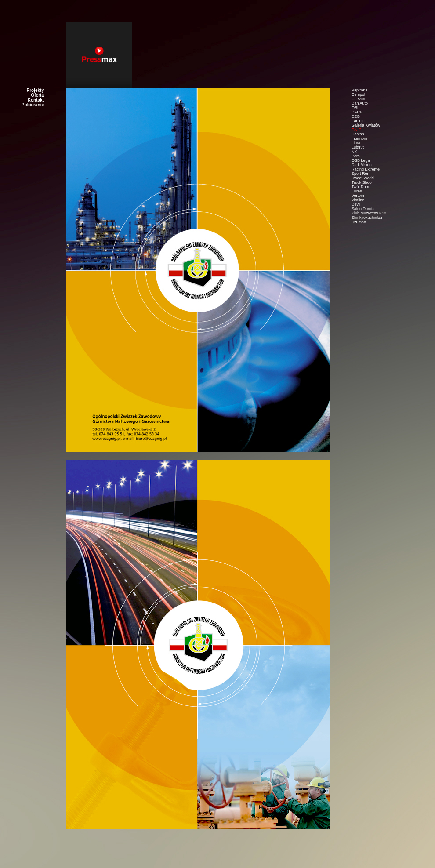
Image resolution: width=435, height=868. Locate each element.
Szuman (359, 222)
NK (354, 152)
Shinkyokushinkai (367, 218)
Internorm (360, 138)
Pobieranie (33, 105)
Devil (356, 204)
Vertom (358, 196)
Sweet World (363, 178)
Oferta (38, 95)
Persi (356, 156)
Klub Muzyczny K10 (369, 213)
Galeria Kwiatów (366, 125)
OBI (355, 108)
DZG (356, 116)
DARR (357, 112)
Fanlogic (359, 121)
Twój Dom (360, 187)
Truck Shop (362, 182)
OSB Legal (361, 160)
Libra (356, 143)
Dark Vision (362, 165)
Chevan (358, 99)
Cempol (358, 94)
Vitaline (358, 200)
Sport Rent (361, 174)
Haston (358, 134)
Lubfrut (358, 147)
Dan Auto (360, 103)
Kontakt (36, 100)
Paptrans (359, 90)
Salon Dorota (363, 209)
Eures (357, 191)
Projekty (35, 90)
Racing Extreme (366, 169)
